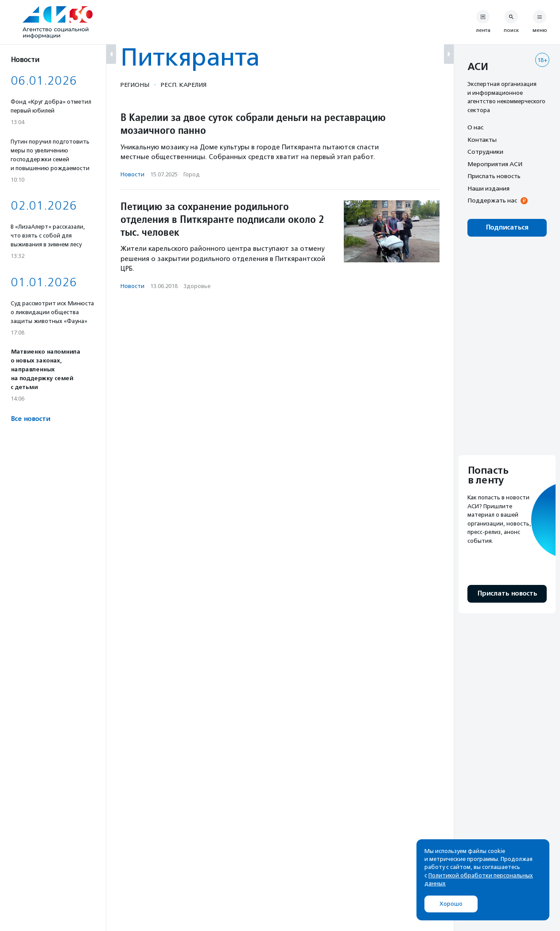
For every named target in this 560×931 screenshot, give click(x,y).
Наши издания (488, 188)
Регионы (135, 85)
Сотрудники (485, 152)
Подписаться (507, 228)
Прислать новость (494, 176)
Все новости (30, 419)
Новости (132, 174)
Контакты (482, 140)
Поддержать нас (492, 200)
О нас (475, 127)
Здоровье (197, 286)
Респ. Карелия (184, 85)
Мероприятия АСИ (495, 164)
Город (192, 174)
